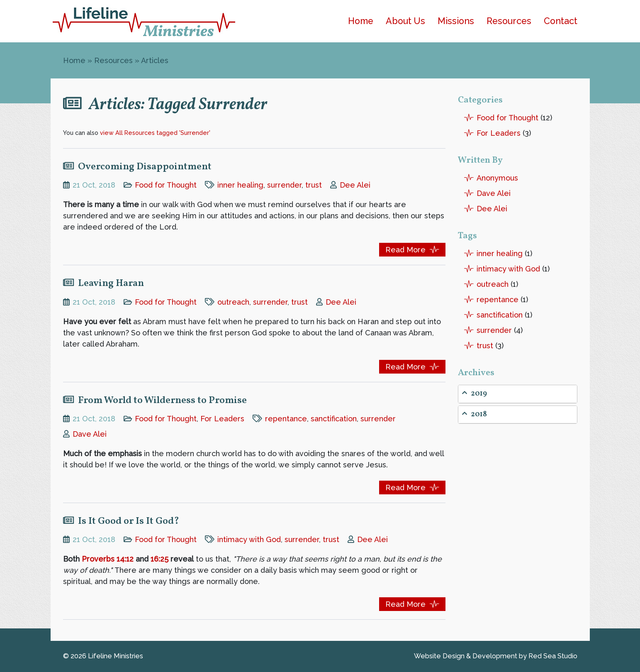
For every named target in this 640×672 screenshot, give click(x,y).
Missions (456, 21)
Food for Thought (166, 185)
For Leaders (222, 419)
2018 (475, 414)
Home (361, 21)
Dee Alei (355, 185)
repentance (286, 419)
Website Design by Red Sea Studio (496, 656)
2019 (475, 394)
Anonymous (497, 178)
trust (314, 185)
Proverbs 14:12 (108, 559)
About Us (405, 21)
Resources (509, 21)
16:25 (159, 559)
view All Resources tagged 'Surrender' (155, 133)
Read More (405, 250)
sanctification (334, 419)
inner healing (240, 185)
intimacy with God (249, 539)
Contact (561, 21)
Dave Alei (90, 434)
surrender (284, 185)
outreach (233, 302)
